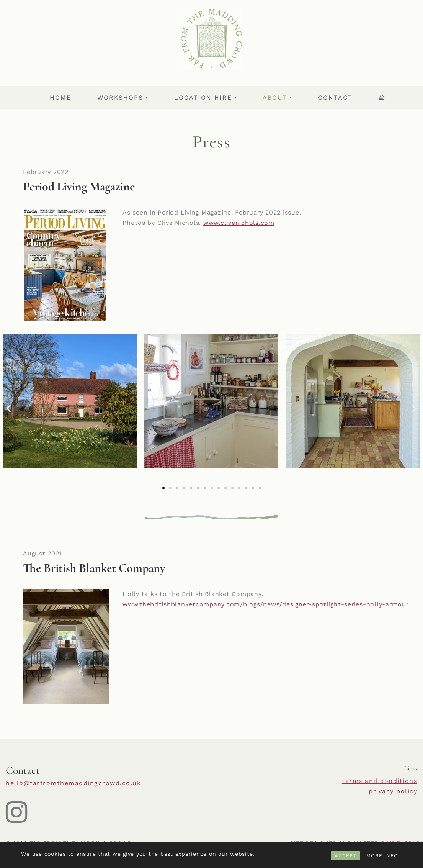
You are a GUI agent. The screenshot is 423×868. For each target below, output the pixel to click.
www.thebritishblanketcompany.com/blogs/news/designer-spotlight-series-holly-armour (267, 605)
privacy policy (393, 791)
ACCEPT (345, 856)
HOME (60, 97)
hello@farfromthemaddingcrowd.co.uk (73, 783)
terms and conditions (380, 781)
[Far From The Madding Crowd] (211, 39)
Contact (336, 97)
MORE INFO (382, 856)
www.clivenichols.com (239, 223)
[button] (147, 97)
